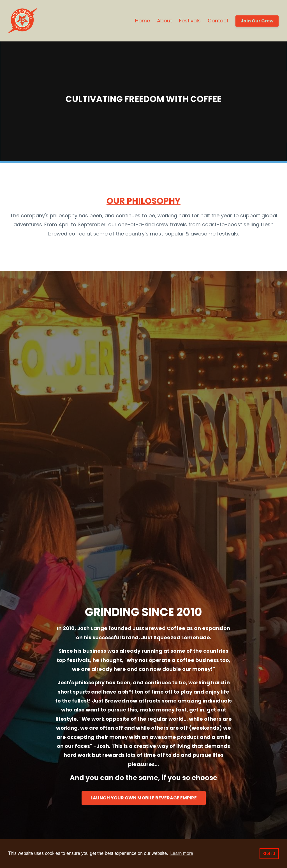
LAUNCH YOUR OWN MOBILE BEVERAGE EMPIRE (144, 798)
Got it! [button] (269, 853)
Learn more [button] (182, 853)
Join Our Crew (257, 21)
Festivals (190, 21)
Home (143, 21)
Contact (218, 21)
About (165, 21)
